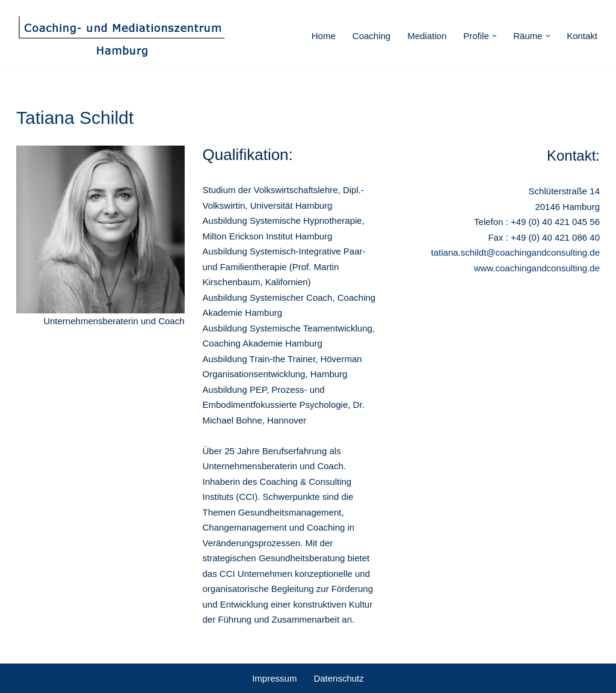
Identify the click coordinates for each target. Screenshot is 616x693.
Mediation (427, 36)
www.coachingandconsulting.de (537, 268)
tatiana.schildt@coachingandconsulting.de (516, 252)
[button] (494, 36)
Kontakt (582, 36)
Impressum (274, 678)
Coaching (371, 36)
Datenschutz (338, 678)
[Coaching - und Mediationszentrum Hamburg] (122, 36)
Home (324, 36)
